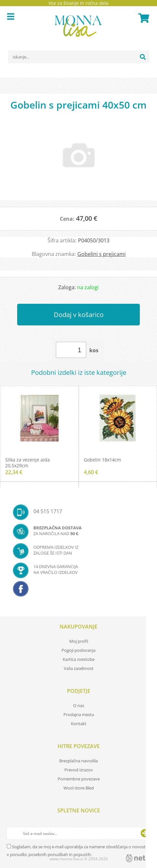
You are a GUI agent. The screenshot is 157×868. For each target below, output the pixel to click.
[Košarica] (143, 18)
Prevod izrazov (79, 770)
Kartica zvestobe (79, 659)
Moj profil (79, 641)
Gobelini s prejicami (101, 254)
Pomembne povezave (79, 779)
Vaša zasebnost (79, 668)
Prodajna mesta (79, 715)
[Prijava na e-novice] (145, 833)
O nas (79, 705)
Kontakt (79, 724)
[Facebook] (78, 591)
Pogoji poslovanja (78, 650)
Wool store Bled (79, 788)
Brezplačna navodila (78, 761)
